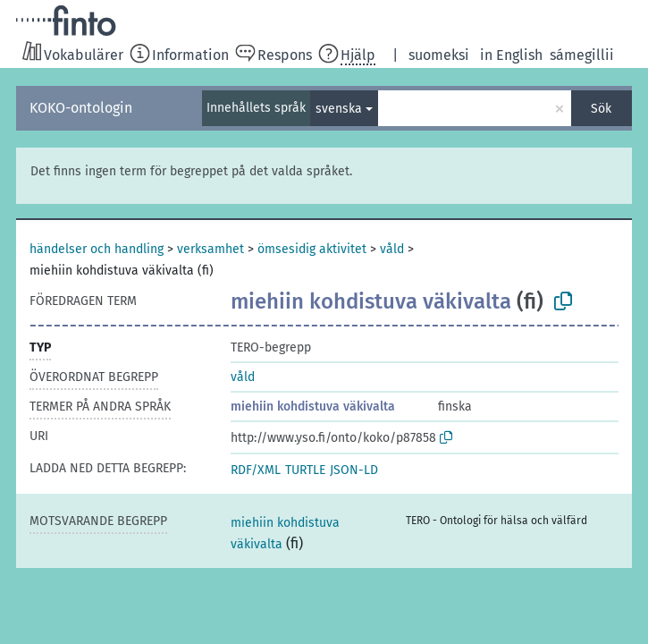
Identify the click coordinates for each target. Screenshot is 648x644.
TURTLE (305, 470)
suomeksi (439, 55)
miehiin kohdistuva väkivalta (313, 407)
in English (511, 55)
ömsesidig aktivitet (312, 249)
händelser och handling (97, 249)
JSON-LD (354, 470)
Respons (285, 55)
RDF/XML (256, 470)
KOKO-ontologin (81, 108)
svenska (339, 109)
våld (392, 249)
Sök (601, 109)
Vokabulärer (84, 55)
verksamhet (210, 249)
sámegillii (582, 55)
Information (190, 55)
